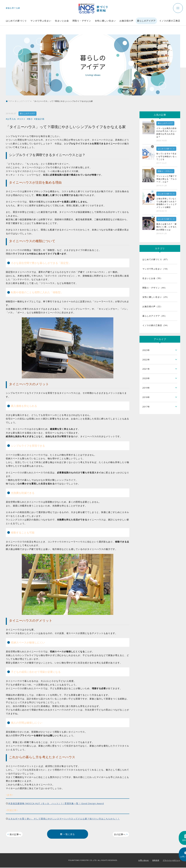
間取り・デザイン (82, 21)
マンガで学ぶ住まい (41, 21)
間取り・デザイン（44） (155, 288)
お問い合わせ (144, 861)
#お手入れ (11, 119)
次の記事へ (120, 834)
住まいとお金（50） (152, 278)
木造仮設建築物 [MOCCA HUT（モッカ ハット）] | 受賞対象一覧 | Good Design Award (56, 803)
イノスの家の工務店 (170, 21)
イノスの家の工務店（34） (156, 325)
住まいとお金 (62, 21)
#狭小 (30, 119)
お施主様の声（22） (152, 306)
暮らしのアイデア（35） (155, 316)
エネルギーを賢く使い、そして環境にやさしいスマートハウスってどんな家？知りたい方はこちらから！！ (64, 819)
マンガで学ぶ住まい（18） (156, 269)
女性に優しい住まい (105, 21)
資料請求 (156, 861)
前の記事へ (15, 834)
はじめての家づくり (16, 21)
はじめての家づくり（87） (156, 259)
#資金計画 (39, 119)
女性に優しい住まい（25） (156, 297)
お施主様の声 (126, 21)
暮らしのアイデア (146, 21)
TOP (10, 101)
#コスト (21, 119)
